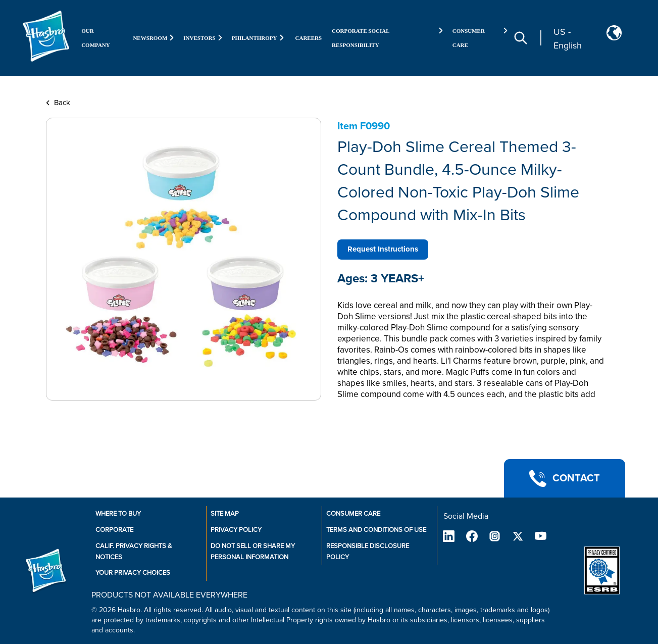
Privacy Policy (236, 530)
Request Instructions (383, 249)
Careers (309, 38)
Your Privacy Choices (133, 573)
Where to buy (118, 514)
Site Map (225, 514)
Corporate (114, 530)
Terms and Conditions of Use (376, 530)
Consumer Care (353, 514)
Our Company (96, 38)
